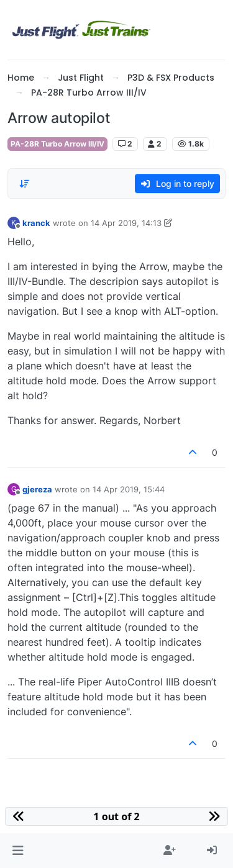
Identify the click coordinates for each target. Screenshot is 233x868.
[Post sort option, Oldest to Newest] (24, 184)
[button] (18, 851)
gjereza (37, 489)
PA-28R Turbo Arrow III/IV (57, 144)
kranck (36, 223)
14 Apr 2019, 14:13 (126, 223)
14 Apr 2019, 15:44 (129, 489)
